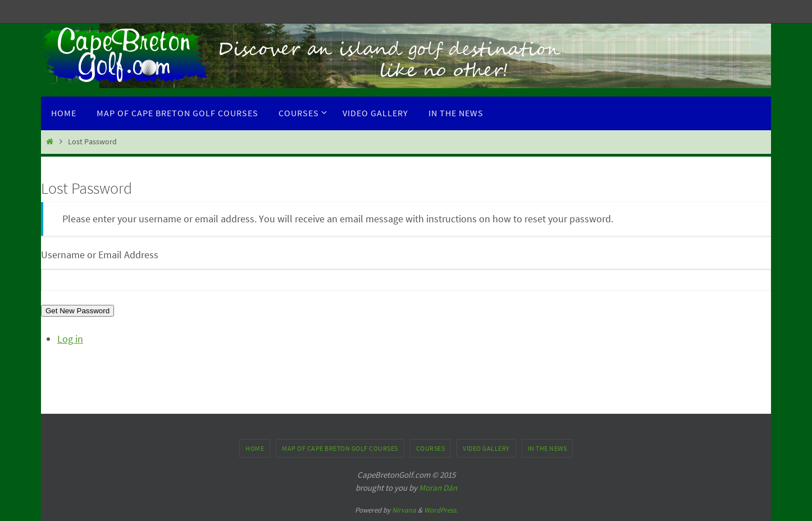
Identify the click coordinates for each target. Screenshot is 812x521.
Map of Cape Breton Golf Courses (340, 448)
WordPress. (441, 510)
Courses (431, 448)
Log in (70, 339)
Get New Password (77, 311)
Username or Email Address (100, 255)
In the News (548, 448)
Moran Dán (438, 488)
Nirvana (404, 510)
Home (255, 448)
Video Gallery (486, 448)
